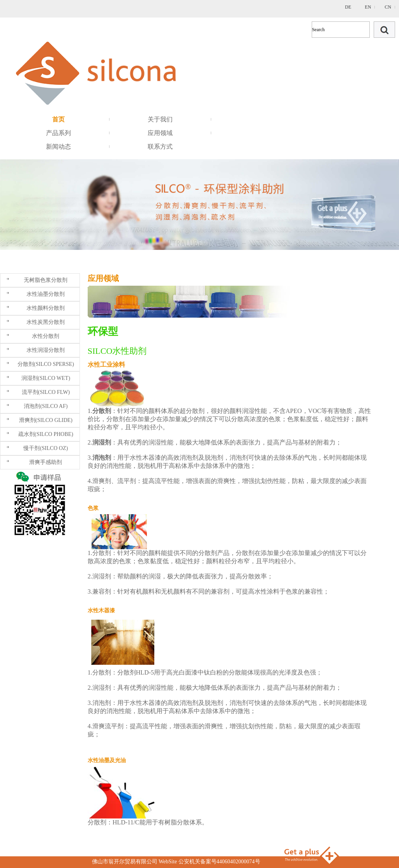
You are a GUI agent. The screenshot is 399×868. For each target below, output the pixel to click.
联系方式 (160, 147)
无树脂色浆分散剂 (46, 280)
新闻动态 (58, 147)
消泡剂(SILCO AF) (46, 406)
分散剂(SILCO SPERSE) (46, 364)
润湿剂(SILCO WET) (46, 378)
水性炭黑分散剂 (46, 322)
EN (368, 7)
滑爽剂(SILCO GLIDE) (46, 420)
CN (388, 7)
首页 (58, 119)
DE (348, 7)
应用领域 (160, 133)
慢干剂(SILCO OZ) (46, 448)
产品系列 (58, 133)
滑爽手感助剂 (46, 462)
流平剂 (127, 481)
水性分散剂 (46, 336)
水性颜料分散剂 (46, 308)
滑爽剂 (102, 481)
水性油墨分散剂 (46, 294)
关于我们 (160, 119)
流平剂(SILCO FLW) (46, 392)
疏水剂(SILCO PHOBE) (46, 434)
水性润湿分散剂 (46, 350)
